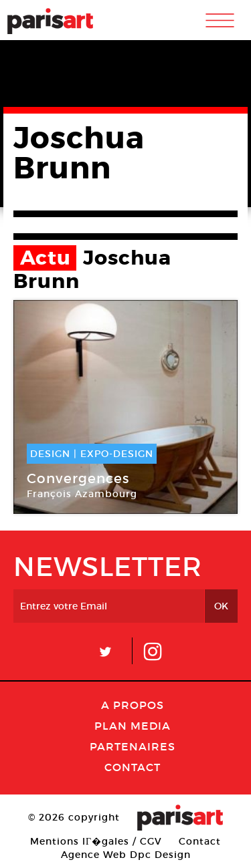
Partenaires (133, 746)
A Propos (133, 705)
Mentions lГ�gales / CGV (96, 841)
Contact (133, 767)
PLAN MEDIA (133, 726)
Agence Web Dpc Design (126, 855)
